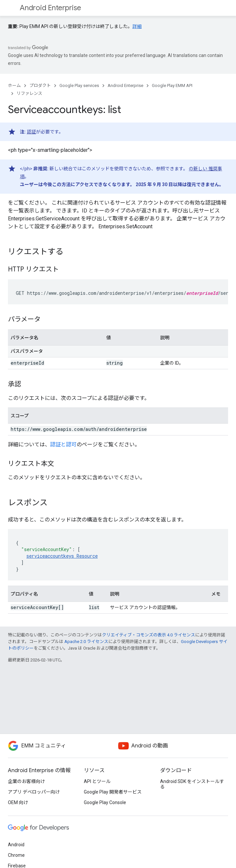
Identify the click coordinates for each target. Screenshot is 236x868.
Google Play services (79, 85)
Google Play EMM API (172, 85)
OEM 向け (18, 802)
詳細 (137, 26)
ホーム (14, 85)
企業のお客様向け (26, 781)
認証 (31, 132)
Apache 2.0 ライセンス (86, 642)
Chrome (16, 855)
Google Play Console (105, 802)
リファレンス (29, 93)
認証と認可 (63, 445)
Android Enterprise (51, 8)
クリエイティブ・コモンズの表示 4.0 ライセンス (149, 635)
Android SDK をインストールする (192, 784)
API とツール (97, 781)
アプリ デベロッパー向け (34, 792)
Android (16, 845)
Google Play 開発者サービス (113, 792)
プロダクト (40, 85)
